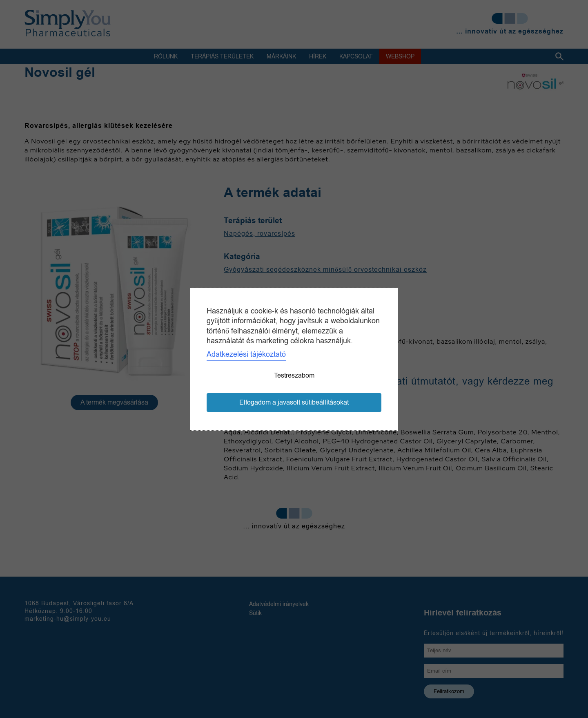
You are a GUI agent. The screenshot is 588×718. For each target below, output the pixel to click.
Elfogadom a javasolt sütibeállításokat (294, 403)
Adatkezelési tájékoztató (246, 354)
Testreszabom (294, 376)
